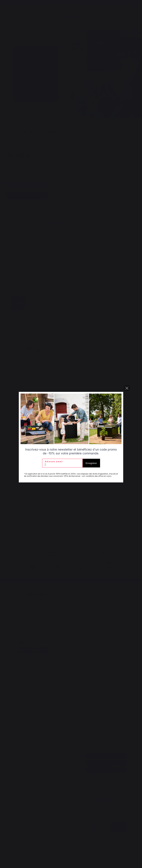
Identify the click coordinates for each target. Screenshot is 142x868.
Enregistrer (91, 463)
